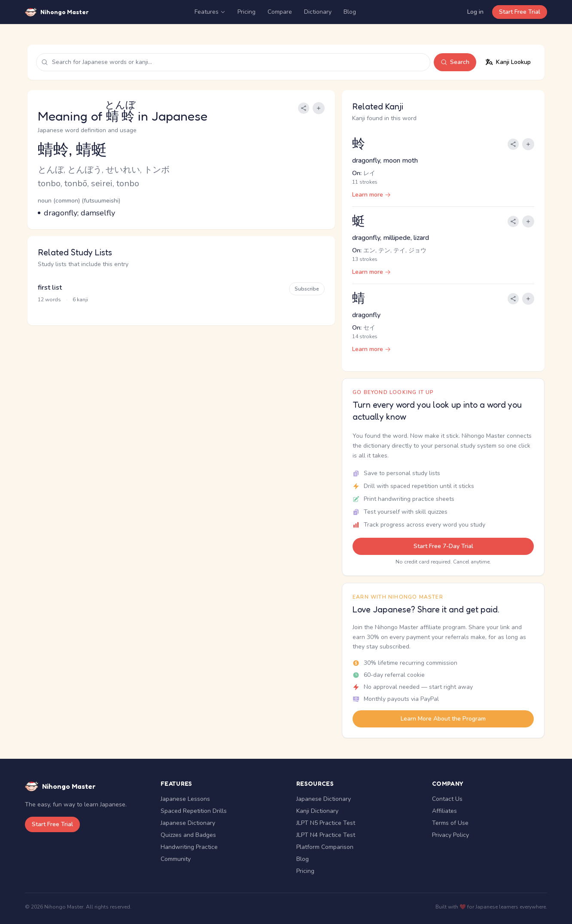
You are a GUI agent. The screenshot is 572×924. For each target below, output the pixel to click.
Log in (475, 12)
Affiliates (444, 811)
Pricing (246, 12)
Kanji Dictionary (317, 811)
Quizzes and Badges (188, 835)
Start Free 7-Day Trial (443, 546)
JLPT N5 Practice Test (326, 823)
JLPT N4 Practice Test (326, 835)
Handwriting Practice (189, 847)
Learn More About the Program (443, 719)
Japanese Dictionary (188, 823)
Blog (350, 12)
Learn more (371, 195)
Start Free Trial (520, 12)
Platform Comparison (325, 847)
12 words (49, 300)
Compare (280, 12)
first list (50, 288)
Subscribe (307, 289)
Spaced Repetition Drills (194, 811)
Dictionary (318, 12)
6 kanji (80, 300)
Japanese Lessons (185, 799)
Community (176, 859)
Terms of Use (450, 823)
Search (455, 62)
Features (210, 12)
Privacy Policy (450, 835)
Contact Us (447, 799)
